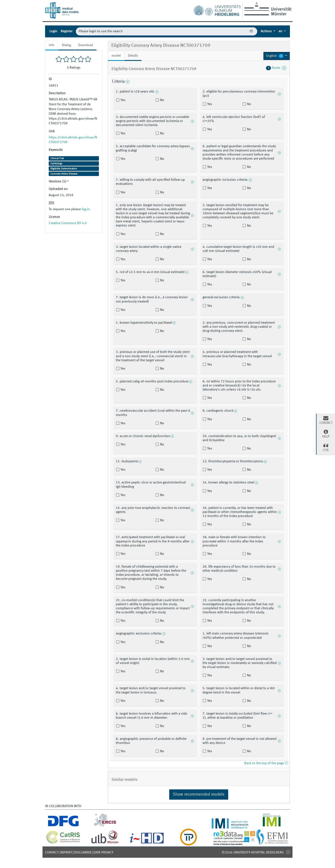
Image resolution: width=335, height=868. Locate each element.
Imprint (66, 853)
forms (276, 68)
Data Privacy (103, 853)
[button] (277, 56)
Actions (267, 31)
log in (86, 209)
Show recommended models (199, 795)
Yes (123, 100)
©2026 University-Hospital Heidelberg (253, 853)
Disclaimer (83, 853)
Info (52, 45)
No (162, 100)
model (116, 56)
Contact (52, 853)
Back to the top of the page (266, 763)
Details (133, 56)
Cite (326, 447)
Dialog (66, 45)
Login (53, 31)
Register (67, 31)
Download (86, 45)
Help (326, 434)
